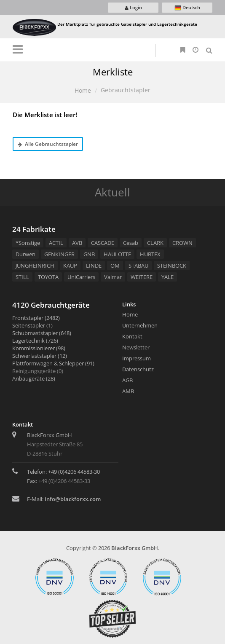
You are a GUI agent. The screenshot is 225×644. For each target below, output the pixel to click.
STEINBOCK (172, 266)
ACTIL (56, 243)
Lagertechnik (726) (35, 341)
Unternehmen (140, 325)
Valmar (113, 277)
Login (133, 7)
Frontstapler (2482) (36, 318)
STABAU (138, 266)
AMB (128, 391)
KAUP (70, 266)
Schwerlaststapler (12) (40, 356)
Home (83, 90)
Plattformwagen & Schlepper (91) (53, 363)
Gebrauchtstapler (126, 90)
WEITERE (142, 277)
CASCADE (103, 243)
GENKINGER (59, 254)
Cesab (131, 243)
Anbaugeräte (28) (34, 378)
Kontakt (132, 336)
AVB (77, 243)
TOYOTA (48, 277)
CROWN (182, 243)
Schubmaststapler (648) (42, 333)
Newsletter (136, 347)
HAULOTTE (117, 254)
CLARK (155, 243)
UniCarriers (81, 277)
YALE (167, 277)
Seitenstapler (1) (32, 325)
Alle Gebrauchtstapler (48, 144)
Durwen (25, 254)
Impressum (137, 358)
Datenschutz (138, 369)
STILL (22, 277)
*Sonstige (28, 243)
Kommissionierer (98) (39, 348)
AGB (127, 380)
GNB (89, 254)
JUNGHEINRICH (35, 266)
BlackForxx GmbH (135, 548)
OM (115, 266)
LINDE (94, 266)
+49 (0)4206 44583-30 (74, 472)
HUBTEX (150, 254)
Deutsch (187, 8)
